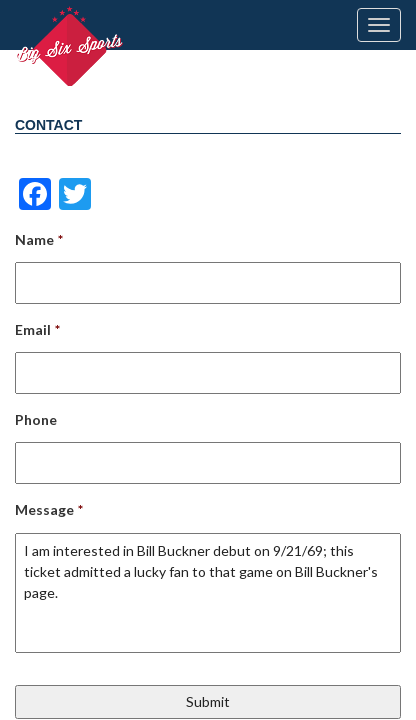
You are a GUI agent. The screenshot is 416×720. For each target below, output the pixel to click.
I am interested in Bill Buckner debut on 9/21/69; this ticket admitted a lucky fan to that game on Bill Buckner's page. (208, 593)
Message (49, 509)
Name (39, 239)
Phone (36, 419)
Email (37, 329)
